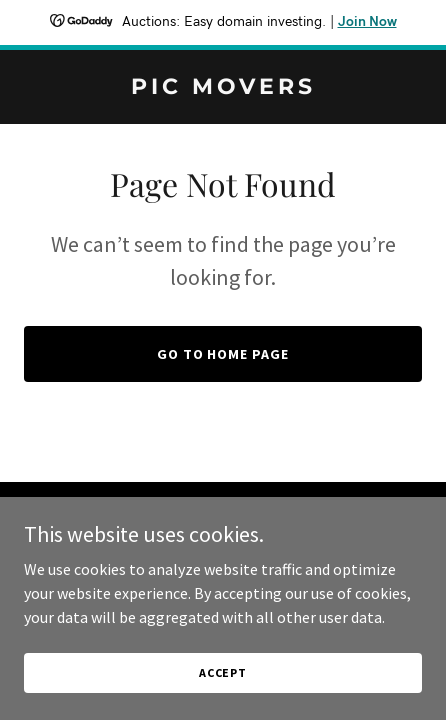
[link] (223, 88)
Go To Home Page (223, 354)
